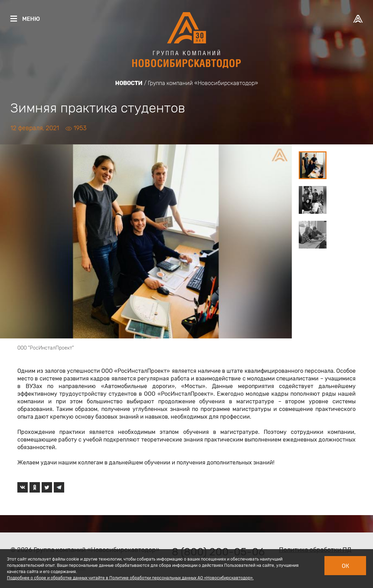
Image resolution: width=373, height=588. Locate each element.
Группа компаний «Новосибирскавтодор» (203, 83)
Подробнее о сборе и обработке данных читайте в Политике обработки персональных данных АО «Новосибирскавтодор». (130, 578)
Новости (129, 83)
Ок (345, 566)
